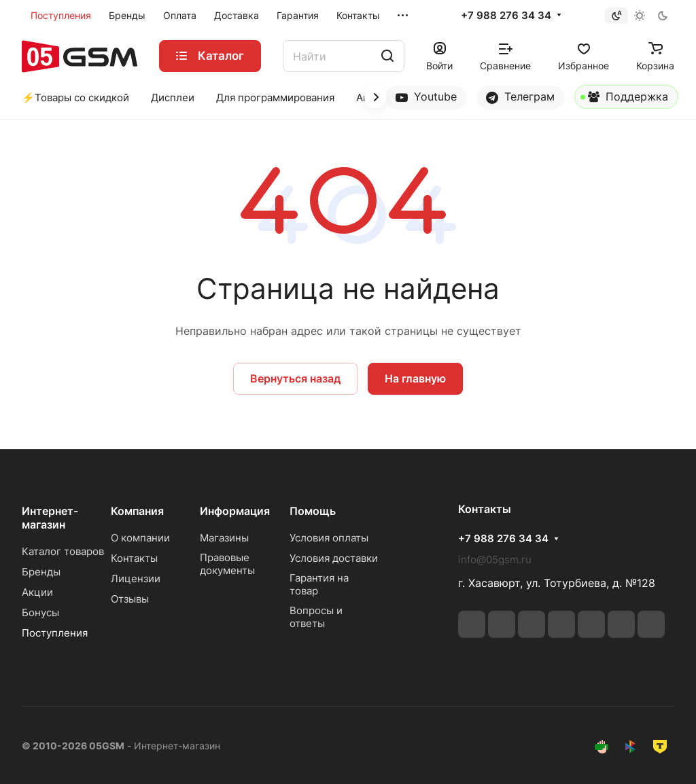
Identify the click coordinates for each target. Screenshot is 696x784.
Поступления (55, 633)
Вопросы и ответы (316, 617)
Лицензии (136, 578)
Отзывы (130, 599)
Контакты (134, 558)
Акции (37, 592)
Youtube (426, 97)
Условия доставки (334, 558)
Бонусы (40, 612)
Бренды (41, 572)
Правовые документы (227, 564)
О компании (140, 538)
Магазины (224, 538)
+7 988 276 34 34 (506, 16)
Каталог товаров (63, 551)
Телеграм (520, 97)
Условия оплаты (329, 538)
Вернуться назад (295, 378)
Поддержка (624, 99)
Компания (137, 511)
